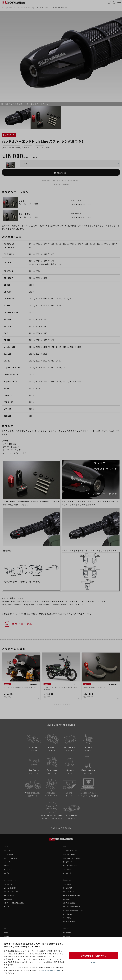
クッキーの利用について (51, 970)
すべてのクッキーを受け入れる (93, 956)
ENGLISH (93, 962)
